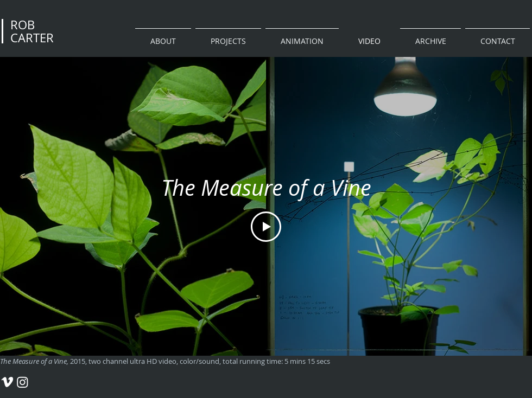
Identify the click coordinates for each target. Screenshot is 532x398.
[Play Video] (266, 227)
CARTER (32, 38)
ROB (23, 25)
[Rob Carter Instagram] (23, 382)
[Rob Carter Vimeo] (7, 382)
